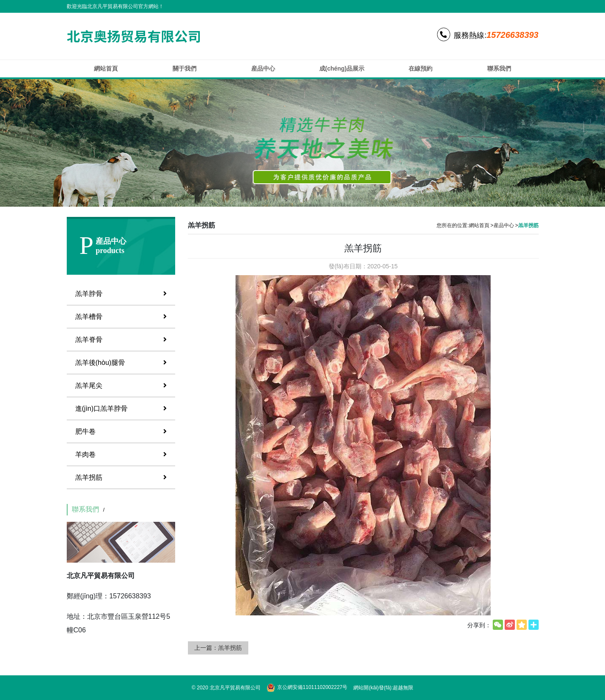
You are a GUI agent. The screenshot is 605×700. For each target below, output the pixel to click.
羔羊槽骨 (121, 317)
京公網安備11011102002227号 (307, 688)
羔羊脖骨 (121, 294)
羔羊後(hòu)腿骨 (121, 363)
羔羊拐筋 (121, 477)
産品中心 (504, 225)
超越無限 (403, 688)
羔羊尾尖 (121, 386)
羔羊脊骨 (121, 340)
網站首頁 (479, 225)
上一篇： (218, 648)
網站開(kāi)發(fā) (372, 688)
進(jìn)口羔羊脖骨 (121, 408)
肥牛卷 (121, 431)
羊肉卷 (121, 454)
